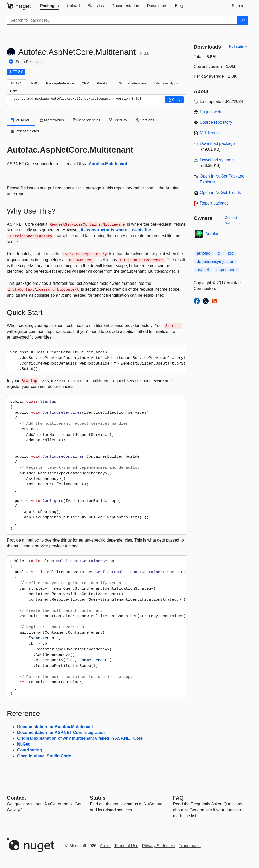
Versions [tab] (145, 120)
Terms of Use (126, 846)
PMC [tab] (35, 83)
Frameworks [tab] (52, 120)
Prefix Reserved (29, 62)
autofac (204, 253)
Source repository (216, 122)
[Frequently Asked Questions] (178, 798)
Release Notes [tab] (25, 131)
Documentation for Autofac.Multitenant (55, 727)
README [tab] (21, 120)
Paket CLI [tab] (104, 83)
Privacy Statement (159, 846)
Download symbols (217, 160)
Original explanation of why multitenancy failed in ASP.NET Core (80, 738)
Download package (217, 143)
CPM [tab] (85, 83)
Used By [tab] (118, 120)
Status (98, 798)
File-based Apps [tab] (166, 83)
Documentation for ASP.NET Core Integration (61, 733)
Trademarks (190, 846)
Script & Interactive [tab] (133, 83)
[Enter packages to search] (122, 20)
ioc (231, 253)
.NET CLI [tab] (17, 83)
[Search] (243, 20)
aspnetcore (227, 270)
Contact (16, 798)
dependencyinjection (216, 262)
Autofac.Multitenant (108, 164)
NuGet (23, 744)
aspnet (203, 270)
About (105, 846)
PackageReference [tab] (60, 83)
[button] (174, 100)
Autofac (212, 234)
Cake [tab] (14, 91)
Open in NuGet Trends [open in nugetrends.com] (220, 193)
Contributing (30, 750)
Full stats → (239, 46)
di (219, 253)
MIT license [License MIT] (210, 133)
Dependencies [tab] (86, 120)
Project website (214, 112)
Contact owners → (233, 220)
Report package (214, 203)
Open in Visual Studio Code (44, 756)
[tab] (50, 6)
